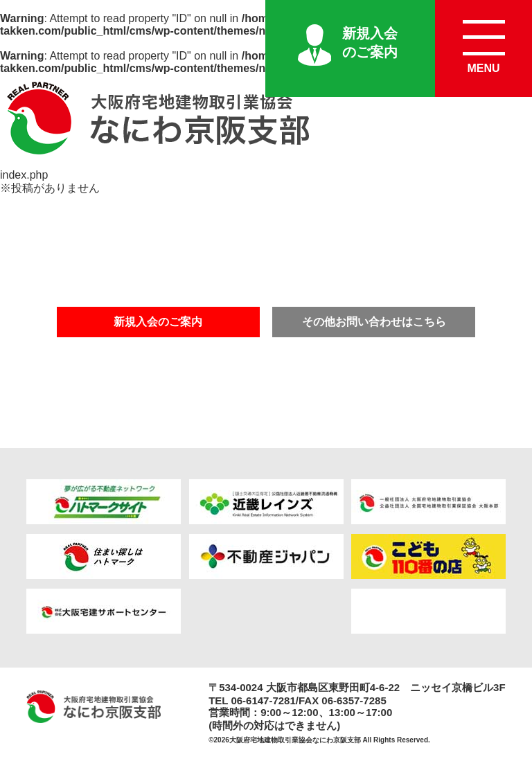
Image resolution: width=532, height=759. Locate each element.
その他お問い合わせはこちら (374, 322)
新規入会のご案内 (370, 43)
